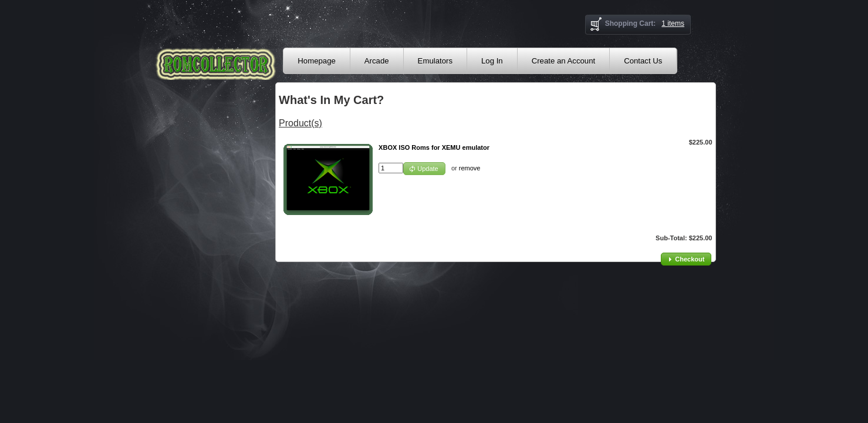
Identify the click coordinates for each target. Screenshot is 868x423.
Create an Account (564, 61)
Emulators (435, 61)
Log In (492, 61)
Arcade (377, 61)
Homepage (317, 61)
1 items (673, 23)
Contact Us (643, 61)
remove (470, 168)
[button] (424, 169)
